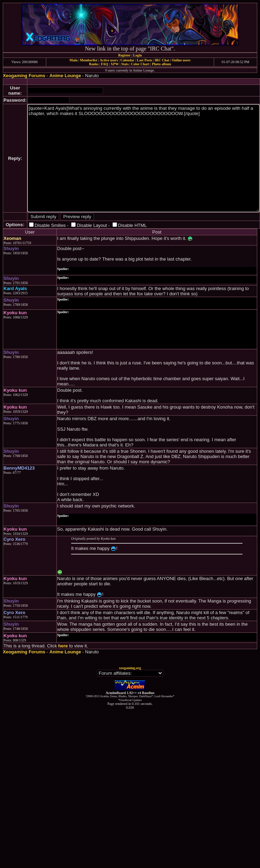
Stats (125, 64)
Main (73, 60)
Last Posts (144, 60)
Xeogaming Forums (24, 76)
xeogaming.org (130, 668)
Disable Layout (92, 225)
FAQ (104, 64)
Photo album (161, 64)
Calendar (127, 60)
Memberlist (88, 60)
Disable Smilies (50, 225)
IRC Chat (162, 60)
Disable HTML (132, 225)
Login (138, 55)
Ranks (94, 64)
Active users (109, 60)
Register (124, 55)
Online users (181, 60)
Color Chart (140, 64)
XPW (115, 64)
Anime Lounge (65, 76)
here (63, 646)
